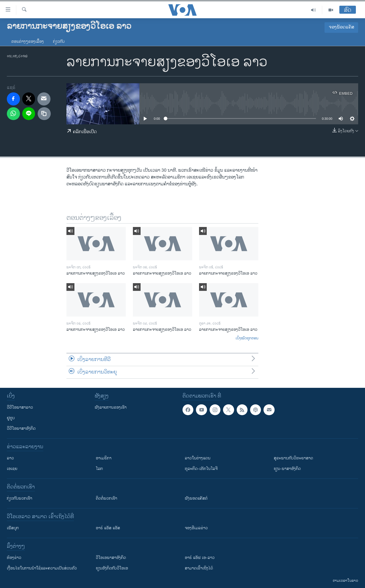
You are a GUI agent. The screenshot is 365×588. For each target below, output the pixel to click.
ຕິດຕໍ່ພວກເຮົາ (107, 498)
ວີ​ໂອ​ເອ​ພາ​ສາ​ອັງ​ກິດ (111, 558)
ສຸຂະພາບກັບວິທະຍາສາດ (293, 458)
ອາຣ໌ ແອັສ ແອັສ (108, 528)
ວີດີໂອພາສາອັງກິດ (21, 428)
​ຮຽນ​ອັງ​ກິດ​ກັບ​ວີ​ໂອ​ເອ (112, 568)
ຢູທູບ (11, 418)
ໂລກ (99, 469)
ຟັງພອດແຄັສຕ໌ (196, 498)
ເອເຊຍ (12, 469)
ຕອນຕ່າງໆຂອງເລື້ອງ (28, 41)
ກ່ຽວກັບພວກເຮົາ (20, 498)
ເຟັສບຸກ (13, 528)
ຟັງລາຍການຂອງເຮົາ (111, 407)
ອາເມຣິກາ (104, 458)
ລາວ (10, 458)
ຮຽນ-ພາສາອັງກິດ (287, 469)
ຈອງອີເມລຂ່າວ (196, 528)
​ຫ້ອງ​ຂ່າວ (14, 558)
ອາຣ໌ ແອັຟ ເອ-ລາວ (200, 558)
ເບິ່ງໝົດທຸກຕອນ (247, 338)
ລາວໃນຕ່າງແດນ (198, 458)
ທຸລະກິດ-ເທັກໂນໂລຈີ (201, 469)
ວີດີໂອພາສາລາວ (20, 407)
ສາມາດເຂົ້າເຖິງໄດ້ (199, 568)
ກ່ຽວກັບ (59, 41)
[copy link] (44, 114)
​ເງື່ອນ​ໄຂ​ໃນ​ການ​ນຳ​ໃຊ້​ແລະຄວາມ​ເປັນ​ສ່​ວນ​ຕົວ (42, 568)
